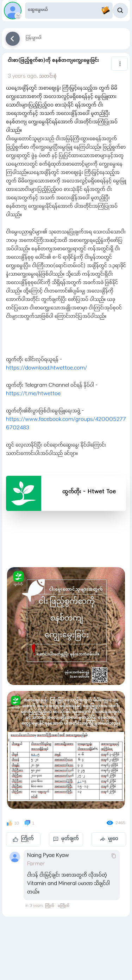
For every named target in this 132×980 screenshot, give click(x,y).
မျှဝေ (109, 839)
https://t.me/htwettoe (33, 394)
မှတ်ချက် (66, 839)
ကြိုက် (23, 839)
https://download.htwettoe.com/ (46, 369)
